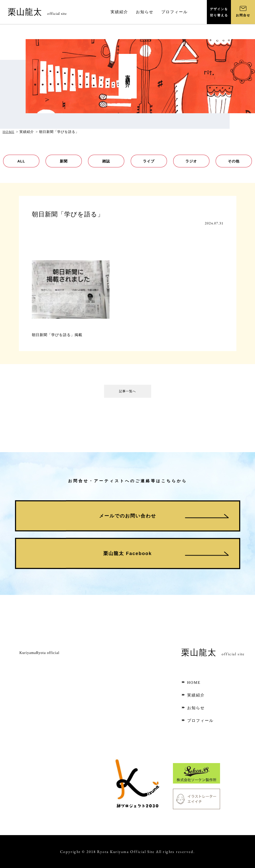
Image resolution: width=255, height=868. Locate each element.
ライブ (149, 161)
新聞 (64, 161)
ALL (21, 161)
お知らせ (193, 708)
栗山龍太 (37, 12)
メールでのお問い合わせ (127, 516)
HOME (8, 132)
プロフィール (197, 721)
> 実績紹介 (25, 132)
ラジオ (191, 161)
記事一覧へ (128, 392)
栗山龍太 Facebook (127, 553)
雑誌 (106, 161)
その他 (234, 161)
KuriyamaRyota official (39, 653)
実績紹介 (193, 695)
